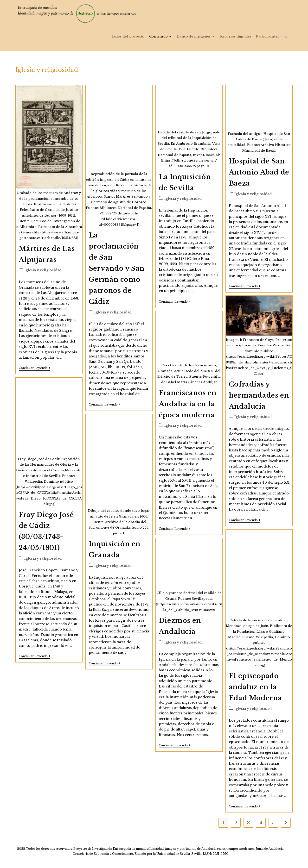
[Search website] (285, 36)
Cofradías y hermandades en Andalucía (259, 395)
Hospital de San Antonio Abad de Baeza (259, 172)
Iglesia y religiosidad (43, 270)
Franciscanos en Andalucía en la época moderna (188, 404)
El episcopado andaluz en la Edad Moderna (255, 687)
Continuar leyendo (35, 368)
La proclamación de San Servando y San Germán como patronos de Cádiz (117, 268)
